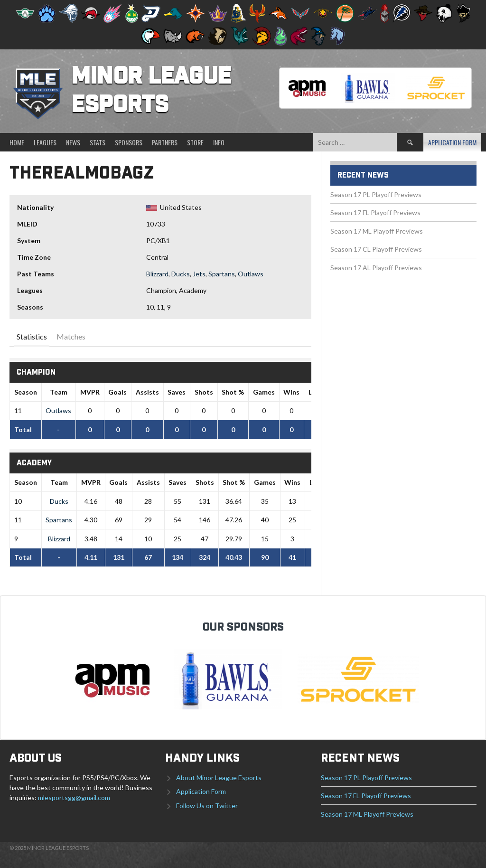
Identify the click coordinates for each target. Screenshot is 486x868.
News (73, 142)
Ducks (181, 274)
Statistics (32, 336)
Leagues (45, 142)
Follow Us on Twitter (207, 806)
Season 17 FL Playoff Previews (375, 212)
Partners (165, 142)
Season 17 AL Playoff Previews (376, 268)
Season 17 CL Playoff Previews (376, 249)
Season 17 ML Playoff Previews (377, 231)
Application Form (452, 142)
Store (195, 142)
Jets (199, 274)
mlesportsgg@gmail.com (74, 797)
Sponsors (129, 142)
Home (17, 142)
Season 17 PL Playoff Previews (376, 194)
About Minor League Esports (219, 778)
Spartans (222, 274)
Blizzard (157, 274)
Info (219, 142)
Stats (98, 142)
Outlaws (251, 274)
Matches (71, 336)
